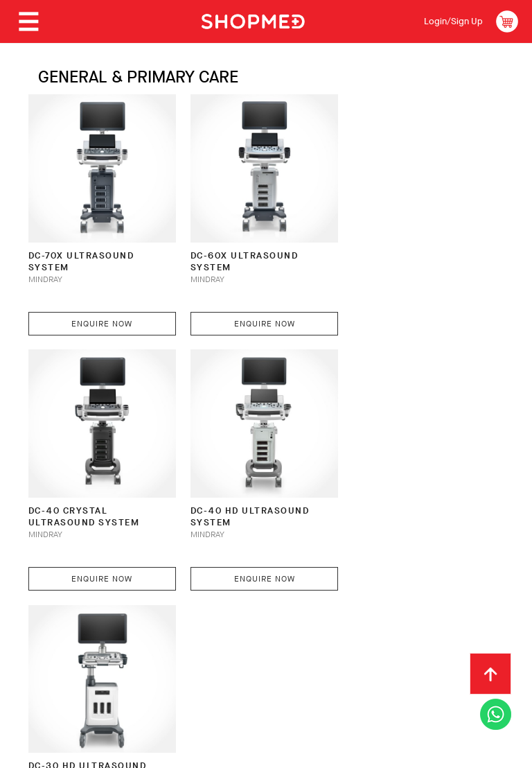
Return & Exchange (349, 629)
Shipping (261, 629)
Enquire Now (100, 319)
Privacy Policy (256, 650)
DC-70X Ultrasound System (81, 257)
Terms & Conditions (152, 650)
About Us (50, 629)
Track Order (447, 629)
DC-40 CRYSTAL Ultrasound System (399, 257)
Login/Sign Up (453, 21)
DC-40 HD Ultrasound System (87, 507)
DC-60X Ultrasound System (240, 257)
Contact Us (55, 650)
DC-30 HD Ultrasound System (245, 507)
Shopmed (387, 752)
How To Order (126, 629)
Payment (200, 629)
